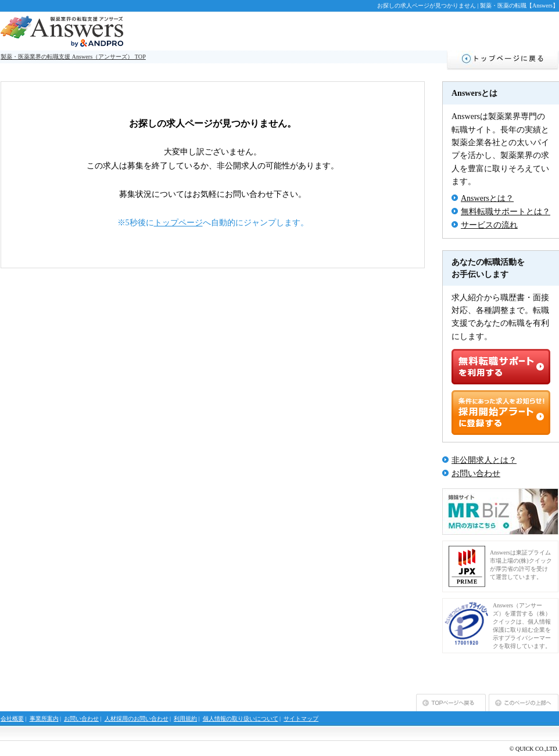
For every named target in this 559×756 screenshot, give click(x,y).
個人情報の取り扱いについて (241, 719)
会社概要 (12, 719)
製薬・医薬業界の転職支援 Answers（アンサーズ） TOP (73, 57)
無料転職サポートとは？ (506, 212)
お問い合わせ (476, 474)
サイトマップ (301, 719)
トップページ (178, 223)
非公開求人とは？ (484, 460)
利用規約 (185, 719)
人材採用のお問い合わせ (137, 719)
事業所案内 (44, 719)
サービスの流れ (489, 225)
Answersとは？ (487, 198)
